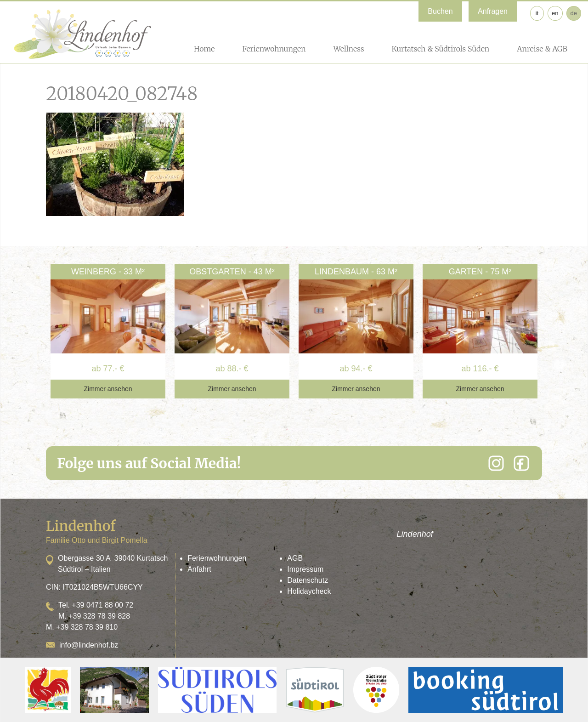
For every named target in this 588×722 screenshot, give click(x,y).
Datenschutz (308, 580)
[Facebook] (521, 463)
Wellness (349, 49)
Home (204, 49)
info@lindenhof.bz (89, 645)
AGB (295, 558)
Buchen (440, 11)
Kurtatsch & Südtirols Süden (440, 49)
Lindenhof (415, 534)
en (555, 13)
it (537, 13)
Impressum (305, 569)
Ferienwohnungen (274, 49)
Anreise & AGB (542, 49)
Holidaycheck (309, 591)
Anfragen (493, 11)
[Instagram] (496, 463)
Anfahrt (199, 569)
